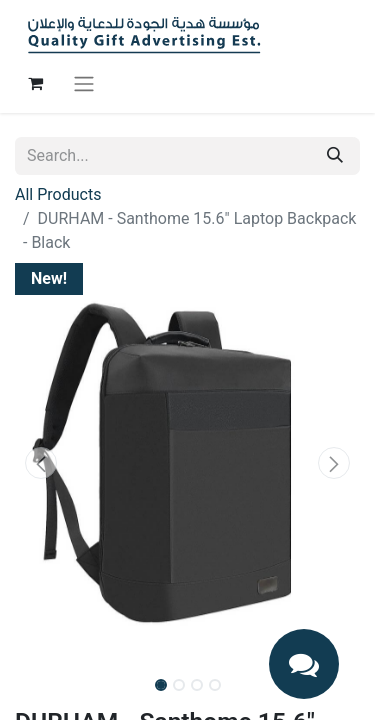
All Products (58, 194)
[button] (41, 463)
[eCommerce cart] (35, 83)
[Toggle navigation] (84, 83)
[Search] (335, 156)
